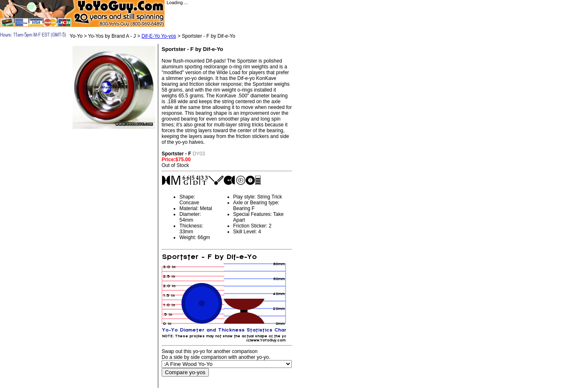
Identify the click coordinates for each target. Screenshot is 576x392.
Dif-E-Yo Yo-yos (159, 36)
